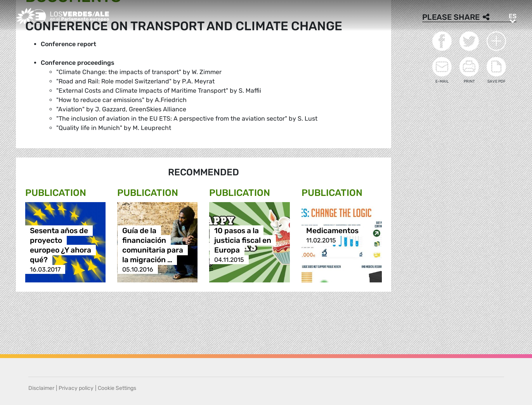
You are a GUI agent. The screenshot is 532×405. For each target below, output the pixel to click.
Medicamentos (332, 231)
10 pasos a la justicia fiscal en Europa (243, 240)
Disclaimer (41, 388)
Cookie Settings (117, 388)
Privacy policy (76, 388)
